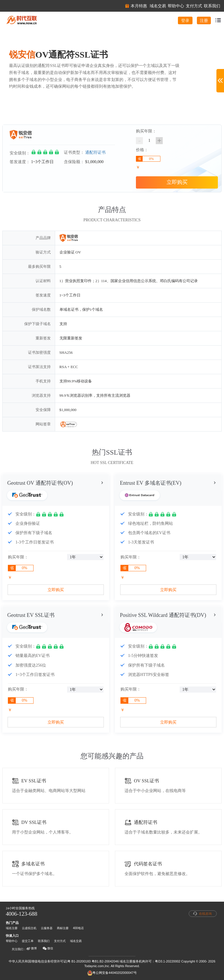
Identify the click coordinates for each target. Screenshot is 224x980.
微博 (32, 948)
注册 (204, 20)
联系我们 (44, 941)
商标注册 (63, 928)
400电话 (78, 928)
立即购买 (177, 182)
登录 (185, 20)
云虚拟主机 (29, 928)
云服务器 (47, 928)
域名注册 (12, 928)
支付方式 (60, 941)
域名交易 (76, 941)
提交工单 (28, 941)
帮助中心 (12, 941)
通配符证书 (95, 152)
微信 (48, 948)
